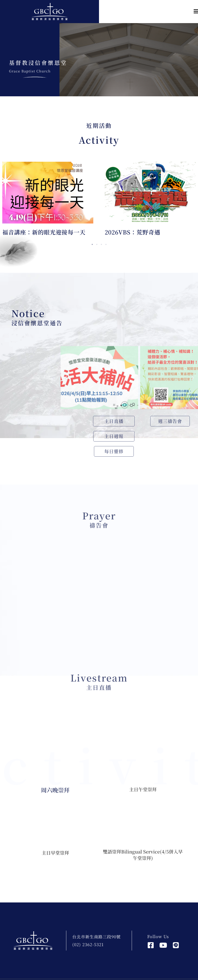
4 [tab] (106, 245)
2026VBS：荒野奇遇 (132, 232)
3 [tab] (101, 245)
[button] (148, 12)
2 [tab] (97, 245)
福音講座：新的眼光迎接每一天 (44, 232)
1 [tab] (92, 245)
